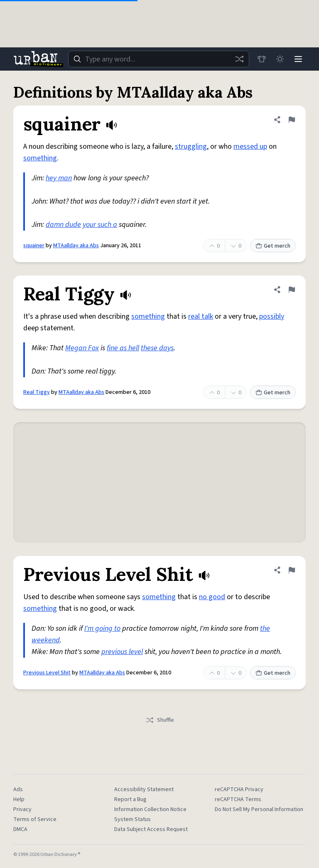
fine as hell (123, 348)
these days (157, 348)
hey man (59, 178)
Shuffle (160, 720)
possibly (272, 316)
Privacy (22, 809)
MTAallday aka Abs (76, 246)
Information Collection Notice (150, 809)
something (40, 158)
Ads (18, 789)
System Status (133, 819)
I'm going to (102, 628)
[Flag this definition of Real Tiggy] (292, 290)
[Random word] (239, 59)
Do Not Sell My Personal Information (259, 809)
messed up (250, 146)
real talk (201, 316)
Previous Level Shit (47, 673)
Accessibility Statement (144, 789)
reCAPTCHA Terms (238, 799)
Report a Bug (130, 799)
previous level (122, 652)
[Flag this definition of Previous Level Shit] (292, 570)
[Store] (262, 59)
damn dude (63, 225)
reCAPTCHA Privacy (239, 789)
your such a (100, 225)
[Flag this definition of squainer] (292, 120)
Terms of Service (35, 819)
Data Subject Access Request (151, 829)
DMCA (20, 829)
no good (212, 597)
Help (19, 799)
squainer (34, 246)
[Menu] (298, 59)
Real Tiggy (37, 392)
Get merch (273, 246)
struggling (191, 146)
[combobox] (159, 59)
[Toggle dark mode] (280, 59)
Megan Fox (82, 348)
